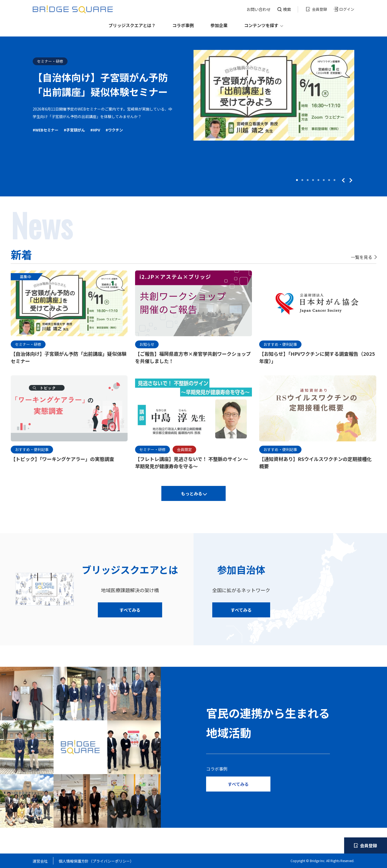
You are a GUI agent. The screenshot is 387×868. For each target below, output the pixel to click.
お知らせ (147, 344)
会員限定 (184, 449)
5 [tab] (318, 180)
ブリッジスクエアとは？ (132, 25)
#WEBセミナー (46, 130)
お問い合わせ (259, 9)
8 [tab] (334, 180)
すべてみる (130, 610)
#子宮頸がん (74, 130)
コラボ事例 (183, 25)
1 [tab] (297, 180)
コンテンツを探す (261, 25)
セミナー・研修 (50, 61)
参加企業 (219, 25)
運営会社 (40, 861)
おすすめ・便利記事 (280, 344)
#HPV (95, 130)
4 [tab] (313, 180)
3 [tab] (308, 180)
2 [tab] (302, 180)
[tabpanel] (193, 95)
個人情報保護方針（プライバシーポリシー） (96, 861)
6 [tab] (324, 180)
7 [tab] (329, 180)
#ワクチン (114, 130)
